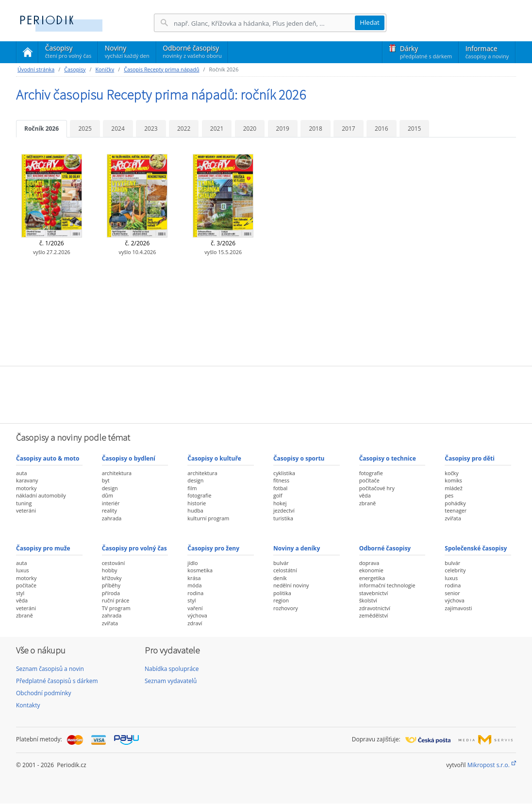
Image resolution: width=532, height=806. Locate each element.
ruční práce (116, 600)
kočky (451, 473)
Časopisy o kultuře (214, 458)
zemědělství (374, 615)
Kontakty (28, 705)
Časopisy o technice (388, 458)
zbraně (368, 503)
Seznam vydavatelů (171, 681)
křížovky (112, 578)
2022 (184, 129)
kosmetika (200, 570)
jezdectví (284, 510)
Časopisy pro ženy (213, 548)
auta (21, 473)
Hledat (370, 22)
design (110, 488)
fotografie (199, 495)
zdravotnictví (375, 608)
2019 (283, 129)
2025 (85, 129)
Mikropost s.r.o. (489, 765)
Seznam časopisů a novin (50, 669)
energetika (372, 578)
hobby (110, 570)
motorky (26, 488)
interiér (111, 503)
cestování (113, 563)
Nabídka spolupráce (172, 669)
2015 (414, 129)
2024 (118, 129)
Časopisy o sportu (299, 458)
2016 (381, 129)
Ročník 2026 (42, 129)
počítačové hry (377, 488)
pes (449, 495)
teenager (456, 510)
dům (108, 495)
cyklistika (284, 473)
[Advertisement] (266, 394)
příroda (111, 593)
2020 (250, 129)
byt (106, 480)
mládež (453, 488)
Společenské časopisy (476, 548)
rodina (195, 593)
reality (109, 510)
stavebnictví (374, 593)
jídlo (192, 563)
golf (278, 495)
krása (194, 578)
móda (194, 585)
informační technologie (387, 585)
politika (282, 593)
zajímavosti (458, 608)
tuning (24, 503)
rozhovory (286, 608)
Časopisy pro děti (470, 458)
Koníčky (105, 69)
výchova (197, 615)
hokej (280, 503)
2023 (151, 129)
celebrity (455, 570)
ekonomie (371, 570)
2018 (315, 129)
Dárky (426, 52)
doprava (369, 563)
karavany (27, 480)
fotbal (280, 488)
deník (280, 578)
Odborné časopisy (192, 51)
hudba (195, 510)
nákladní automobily (41, 495)
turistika (283, 518)
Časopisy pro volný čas (134, 548)
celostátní (285, 570)
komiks (453, 480)
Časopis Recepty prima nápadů (161, 69)
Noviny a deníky (297, 548)
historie (197, 503)
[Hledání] (264, 23)
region (281, 600)
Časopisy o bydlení (129, 458)
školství (368, 600)
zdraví (195, 623)
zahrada (112, 518)
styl (20, 593)
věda (365, 495)
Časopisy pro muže (43, 548)
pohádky (455, 503)
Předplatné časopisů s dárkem (57, 681)
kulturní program (208, 518)
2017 (348, 129)
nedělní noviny (291, 585)
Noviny (127, 51)
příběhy (111, 585)
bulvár (281, 563)
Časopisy (68, 53)
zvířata (453, 518)
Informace (487, 52)
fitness (281, 480)
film (192, 488)
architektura (117, 473)
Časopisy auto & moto (48, 458)
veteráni (26, 510)
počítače (369, 480)
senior (452, 593)
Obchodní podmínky (44, 693)
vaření (195, 608)
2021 (217, 129)
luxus (23, 570)
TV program (116, 608)
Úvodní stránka (36, 69)
